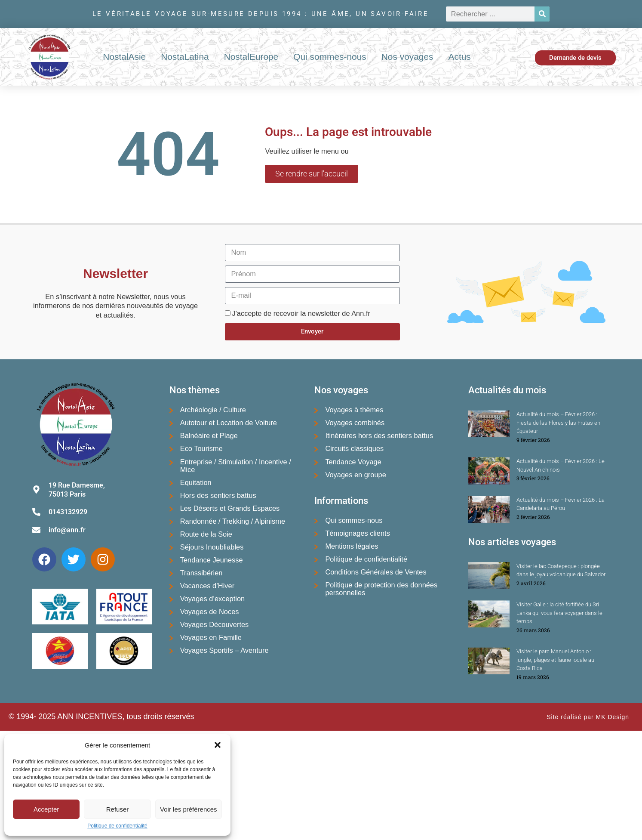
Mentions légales (352, 546)
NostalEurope (251, 57)
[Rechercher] (542, 14)
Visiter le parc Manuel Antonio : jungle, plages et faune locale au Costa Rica (555, 660)
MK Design (613, 717)
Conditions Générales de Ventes (376, 572)
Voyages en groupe (355, 475)
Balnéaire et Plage (209, 435)
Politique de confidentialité (117, 826)
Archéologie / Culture (213, 410)
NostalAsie (124, 57)
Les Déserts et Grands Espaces (230, 508)
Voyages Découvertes (215, 624)
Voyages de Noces (210, 611)
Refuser (118, 809)
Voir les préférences (189, 809)
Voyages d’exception (213, 599)
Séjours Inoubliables (212, 547)
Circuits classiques (354, 448)
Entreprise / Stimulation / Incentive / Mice (236, 466)
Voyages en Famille (211, 637)
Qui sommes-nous (330, 57)
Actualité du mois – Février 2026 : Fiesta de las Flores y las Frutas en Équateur (558, 423)
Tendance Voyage (353, 462)
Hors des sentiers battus (218, 495)
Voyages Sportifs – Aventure (224, 650)
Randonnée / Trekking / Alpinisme (233, 521)
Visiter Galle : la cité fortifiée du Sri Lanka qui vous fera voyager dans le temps (559, 613)
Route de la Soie (206, 534)
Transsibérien (201, 573)
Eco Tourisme (201, 448)
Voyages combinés (355, 423)
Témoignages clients (357, 533)
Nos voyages (407, 57)
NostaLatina (185, 57)
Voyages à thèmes (354, 410)
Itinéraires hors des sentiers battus (379, 435)
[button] (218, 745)
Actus (460, 57)
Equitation (196, 482)
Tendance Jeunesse (212, 560)
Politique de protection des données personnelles (381, 589)
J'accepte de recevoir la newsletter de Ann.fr (301, 313)
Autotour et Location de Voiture (229, 423)
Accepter (46, 809)
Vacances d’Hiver (207, 586)
